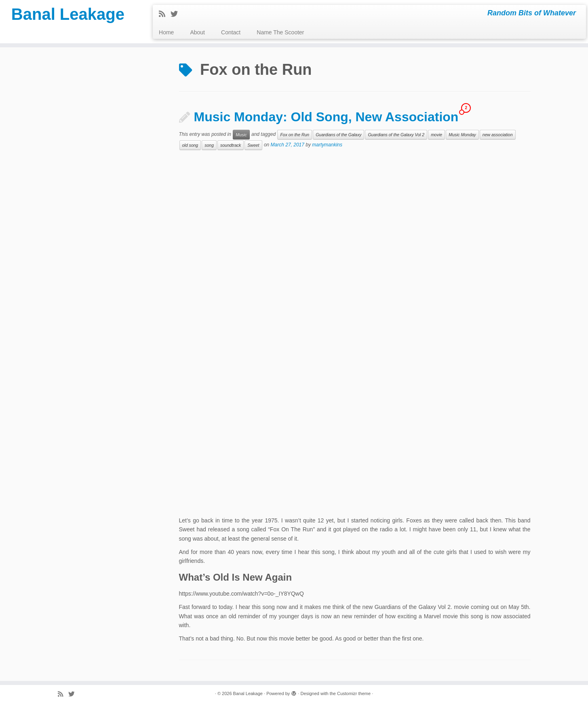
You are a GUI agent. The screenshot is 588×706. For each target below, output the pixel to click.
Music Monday (462, 135)
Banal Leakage (68, 14)
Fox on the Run (295, 135)
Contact (231, 32)
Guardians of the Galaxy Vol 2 (396, 135)
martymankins (327, 145)
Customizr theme (354, 693)
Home (166, 32)
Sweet (253, 145)
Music (241, 135)
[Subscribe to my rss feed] (165, 14)
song (209, 145)
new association (498, 135)
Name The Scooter (280, 32)
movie (436, 135)
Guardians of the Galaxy (338, 135)
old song (190, 145)
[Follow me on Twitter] (177, 14)
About (197, 32)
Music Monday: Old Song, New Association (326, 117)
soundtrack (231, 145)
